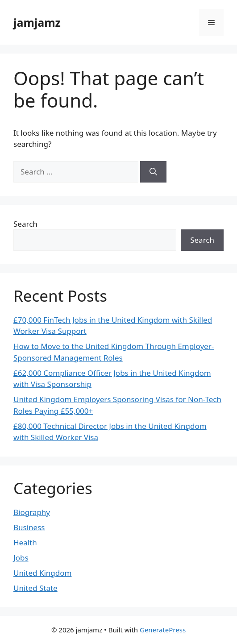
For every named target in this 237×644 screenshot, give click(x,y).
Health (25, 542)
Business (29, 527)
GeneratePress (163, 630)
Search (25, 224)
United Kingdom (42, 573)
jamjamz (37, 22)
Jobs (21, 558)
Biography (32, 512)
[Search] (153, 172)
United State (35, 588)
